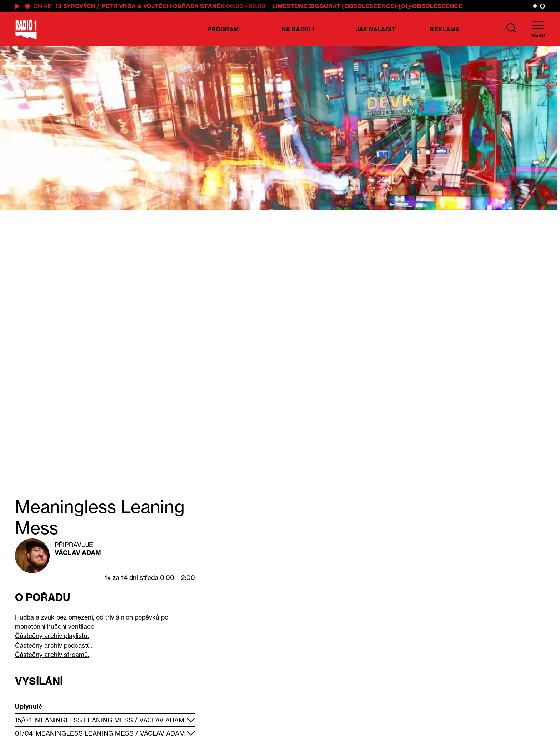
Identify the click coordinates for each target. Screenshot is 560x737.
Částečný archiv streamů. (52, 655)
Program (223, 29)
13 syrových (75, 6)
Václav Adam (78, 553)
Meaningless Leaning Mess (84, 720)
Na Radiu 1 (298, 29)
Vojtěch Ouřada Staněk (184, 6)
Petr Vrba (119, 6)
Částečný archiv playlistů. (52, 636)
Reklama (445, 29)
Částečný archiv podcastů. (54, 645)
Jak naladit (376, 29)
